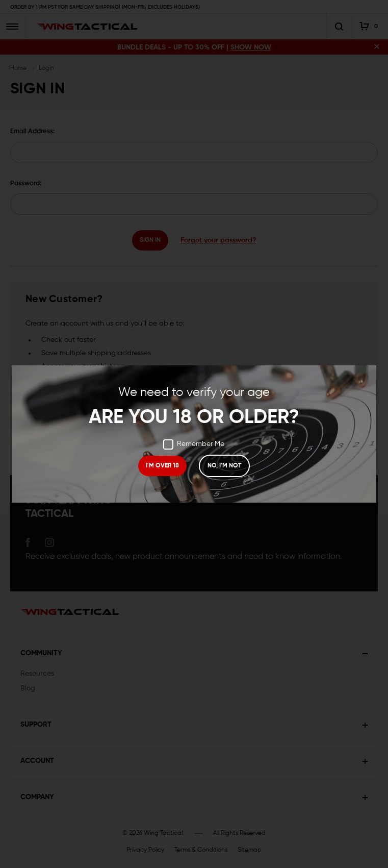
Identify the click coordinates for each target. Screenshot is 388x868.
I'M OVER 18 (162, 466)
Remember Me (194, 444)
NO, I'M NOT (224, 466)
